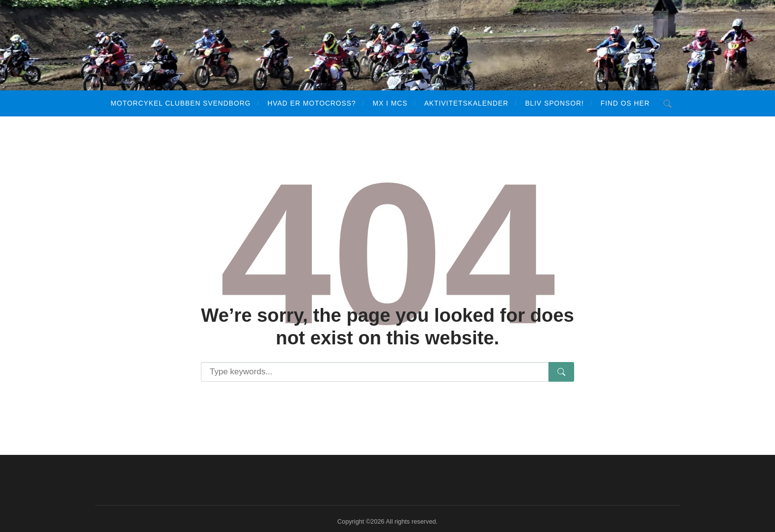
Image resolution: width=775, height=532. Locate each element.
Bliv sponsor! (554, 103)
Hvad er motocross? (311, 103)
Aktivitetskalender (467, 103)
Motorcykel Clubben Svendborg (180, 103)
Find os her (625, 103)
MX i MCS (390, 103)
